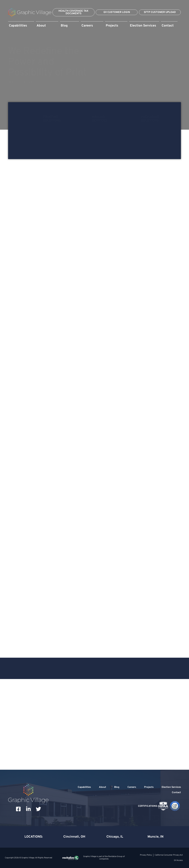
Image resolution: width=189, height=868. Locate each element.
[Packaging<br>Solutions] (131, 119)
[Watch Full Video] (94, 83)
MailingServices (100, 119)
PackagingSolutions (150, 119)
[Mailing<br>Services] (82, 119)
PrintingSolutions (52, 119)
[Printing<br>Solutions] (33, 119)
